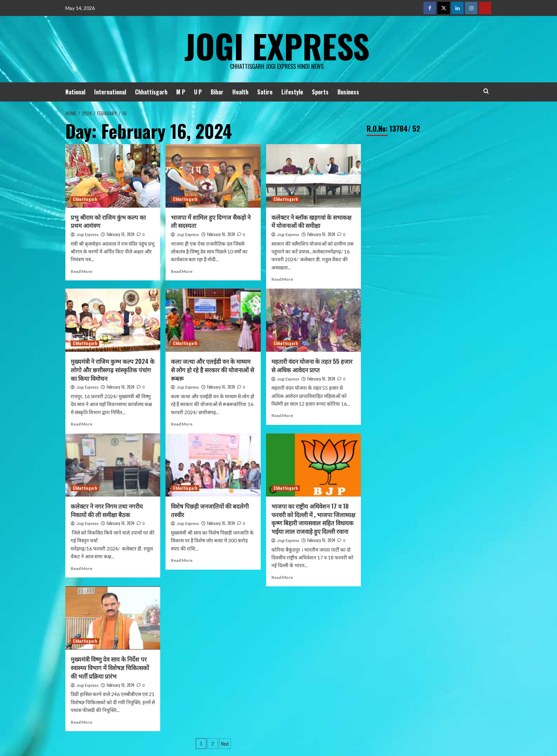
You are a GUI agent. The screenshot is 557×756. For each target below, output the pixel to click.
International (110, 92)
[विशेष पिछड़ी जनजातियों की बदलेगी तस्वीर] (213, 465)
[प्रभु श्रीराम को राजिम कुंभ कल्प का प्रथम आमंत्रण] (113, 176)
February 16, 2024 (120, 234)
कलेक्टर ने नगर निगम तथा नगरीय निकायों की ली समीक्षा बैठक (107, 510)
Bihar (217, 92)
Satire (265, 92)
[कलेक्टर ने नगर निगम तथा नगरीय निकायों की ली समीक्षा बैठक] (113, 465)
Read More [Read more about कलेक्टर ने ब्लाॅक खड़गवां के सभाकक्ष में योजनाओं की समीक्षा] (282, 279)
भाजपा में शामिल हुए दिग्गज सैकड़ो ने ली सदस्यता (211, 221)
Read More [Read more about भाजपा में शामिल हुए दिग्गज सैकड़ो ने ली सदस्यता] (182, 271)
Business (348, 92)
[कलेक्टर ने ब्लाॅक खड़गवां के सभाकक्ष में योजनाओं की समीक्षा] (313, 176)
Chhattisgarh (151, 92)
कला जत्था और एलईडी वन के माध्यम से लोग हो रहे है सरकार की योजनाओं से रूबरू (212, 370)
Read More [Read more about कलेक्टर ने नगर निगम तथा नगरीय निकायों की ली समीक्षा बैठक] (82, 568)
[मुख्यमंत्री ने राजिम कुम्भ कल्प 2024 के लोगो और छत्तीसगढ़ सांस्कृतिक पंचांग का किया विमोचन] (113, 320)
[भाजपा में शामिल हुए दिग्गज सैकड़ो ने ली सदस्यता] (213, 176)
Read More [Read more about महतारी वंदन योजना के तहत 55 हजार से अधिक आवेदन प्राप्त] (282, 415)
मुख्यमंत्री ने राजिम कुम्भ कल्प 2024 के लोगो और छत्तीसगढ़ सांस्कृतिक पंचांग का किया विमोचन (113, 370)
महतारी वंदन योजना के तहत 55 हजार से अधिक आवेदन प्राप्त (312, 365)
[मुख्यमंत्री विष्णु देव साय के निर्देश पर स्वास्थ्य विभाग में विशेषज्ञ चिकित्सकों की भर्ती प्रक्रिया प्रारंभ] (113, 618)
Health (240, 92)
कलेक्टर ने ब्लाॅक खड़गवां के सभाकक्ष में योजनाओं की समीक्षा (311, 221)
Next (225, 743)
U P (198, 92)
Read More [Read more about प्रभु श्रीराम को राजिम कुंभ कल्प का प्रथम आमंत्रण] (82, 271)
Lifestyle (292, 92)
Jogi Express (277, 44)
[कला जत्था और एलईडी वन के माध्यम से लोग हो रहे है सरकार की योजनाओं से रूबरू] (213, 320)
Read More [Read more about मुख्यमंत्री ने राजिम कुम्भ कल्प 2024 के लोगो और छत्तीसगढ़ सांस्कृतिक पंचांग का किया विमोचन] (82, 424)
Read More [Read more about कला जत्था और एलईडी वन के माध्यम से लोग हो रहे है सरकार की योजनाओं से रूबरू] (182, 424)
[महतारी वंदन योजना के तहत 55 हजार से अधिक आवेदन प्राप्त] (313, 320)
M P (181, 92)
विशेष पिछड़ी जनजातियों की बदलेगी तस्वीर (210, 510)
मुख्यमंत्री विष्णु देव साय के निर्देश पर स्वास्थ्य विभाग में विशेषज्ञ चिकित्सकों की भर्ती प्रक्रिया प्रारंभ (110, 667)
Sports (320, 92)
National (75, 92)
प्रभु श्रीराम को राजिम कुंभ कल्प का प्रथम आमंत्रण (108, 221)
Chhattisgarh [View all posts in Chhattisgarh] (85, 199)
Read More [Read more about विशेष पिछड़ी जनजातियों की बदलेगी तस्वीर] (182, 560)
